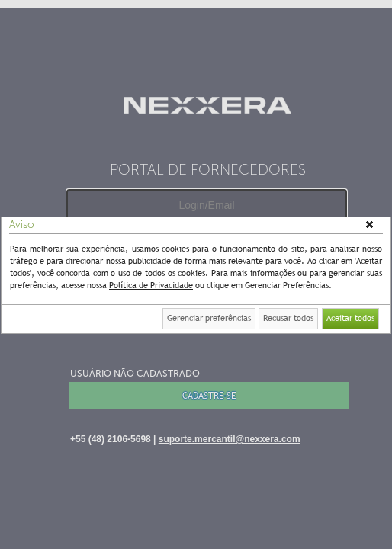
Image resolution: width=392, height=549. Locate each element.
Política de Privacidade (151, 285)
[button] (371, 226)
